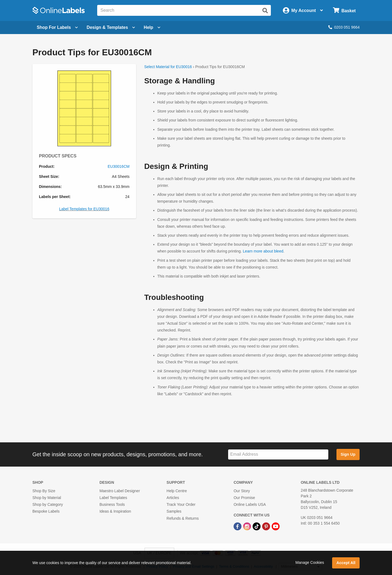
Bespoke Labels (46, 511)
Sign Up (348, 454)
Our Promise (244, 498)
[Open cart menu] (344, 10)
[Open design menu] (111, 28)
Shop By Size (44, 491)
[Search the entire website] (184, 10)
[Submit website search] (265, 11)
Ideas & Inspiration (115, 511)
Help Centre (177, 491)
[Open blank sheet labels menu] (57, 28)
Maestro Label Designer (120, 491)
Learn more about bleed (263, 251)
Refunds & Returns (183, 518)
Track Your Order (181, 504)
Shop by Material (47, 498)
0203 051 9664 (344, 27)
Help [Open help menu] (152, 27)
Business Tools (112, 504)
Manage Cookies (310, 562)
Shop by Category (48, 504)
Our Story (242, 491)
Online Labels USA (250, 504)
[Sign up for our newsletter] (278, 454)
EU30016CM (119, 166)
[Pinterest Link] (267, 526)
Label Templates (113, 498)
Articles (173, 498)
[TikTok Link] (257, 526)
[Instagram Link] (248, 526)
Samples (174, 511)
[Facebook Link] (238, 526)
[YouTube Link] (276, 526)
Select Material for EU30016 (168, 67)
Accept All (346, 563)
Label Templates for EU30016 (84, 209)
